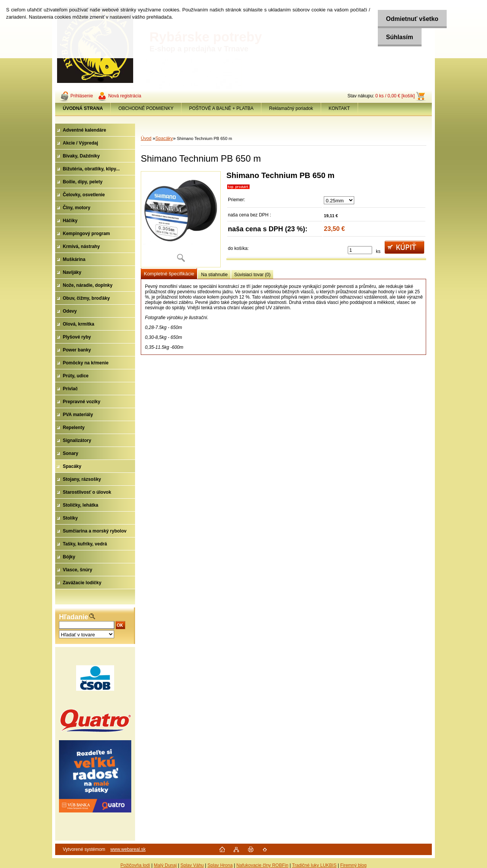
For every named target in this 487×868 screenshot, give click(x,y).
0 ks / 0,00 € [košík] (395, 96)
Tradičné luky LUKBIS (314, 865)
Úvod (146, 138)
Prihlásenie (82, 96)
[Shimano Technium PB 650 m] (181, 219)
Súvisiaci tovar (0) (252, 275)
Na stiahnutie (214, 275)
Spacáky (164, 138)
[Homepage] (83, 108)
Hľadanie (74, 617)
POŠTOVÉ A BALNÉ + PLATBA (221, 108)
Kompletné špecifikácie (169, 274)
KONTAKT (339, 108)
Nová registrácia (125, 96)
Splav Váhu (192, 865)
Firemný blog (353, 865)
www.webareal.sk (128, 849)
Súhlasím (397, 37)
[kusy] (360, 250)
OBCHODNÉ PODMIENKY (146, 108)
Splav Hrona (220, 865)
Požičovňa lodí (135, 865)
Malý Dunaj (165, 865)
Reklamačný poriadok (291, 108)
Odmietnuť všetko (410, 19)
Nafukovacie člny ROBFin (262, 865)
